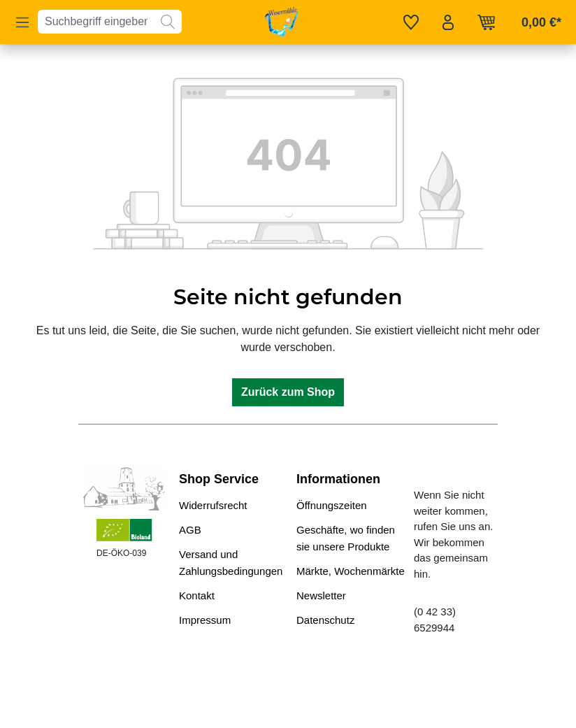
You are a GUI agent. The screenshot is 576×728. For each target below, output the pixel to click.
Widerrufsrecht (213, 505)
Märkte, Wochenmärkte (351, 571)
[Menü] (22, 22)
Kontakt (197, 595)
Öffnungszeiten (332, 505)
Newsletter (321, 595)
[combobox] (96, 22)
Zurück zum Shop (288, 392)
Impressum (205, 620)
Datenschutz (325, 620)
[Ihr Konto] (448, 22)
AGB (190, 530)
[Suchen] (168, 22)
